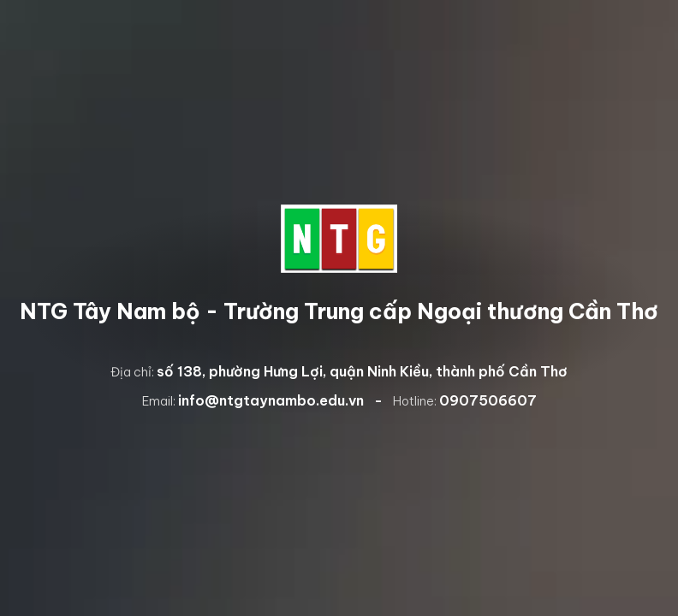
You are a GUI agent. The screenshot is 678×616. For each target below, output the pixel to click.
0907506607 (488, 400)
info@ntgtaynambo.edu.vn (271, 400)
